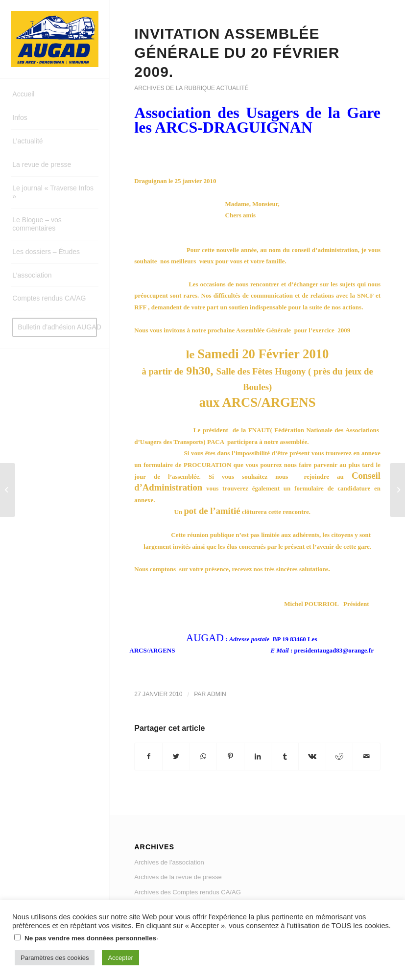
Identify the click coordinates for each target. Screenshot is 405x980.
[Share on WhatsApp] (203, 757)
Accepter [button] (120, 958)
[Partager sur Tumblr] (285, 757)
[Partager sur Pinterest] (230, 757)
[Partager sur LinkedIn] (258, 757)
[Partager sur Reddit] (340, 757)
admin (217, 694)
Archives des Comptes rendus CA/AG (187, 892)
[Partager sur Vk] (312, 757)
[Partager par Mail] (367, 757)
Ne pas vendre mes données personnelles (90, 938)
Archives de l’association (169, 862)
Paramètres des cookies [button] (55, 958)
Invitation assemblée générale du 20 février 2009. (237, 53)
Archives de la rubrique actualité (191, 88)
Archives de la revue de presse (178, 877)
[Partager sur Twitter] (176, 757)
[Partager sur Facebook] (148, 757)
